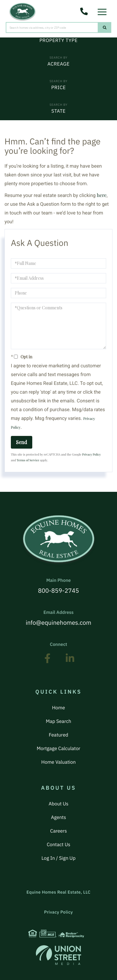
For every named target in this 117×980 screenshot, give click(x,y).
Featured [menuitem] (58, 735)
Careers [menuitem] (58, 831)
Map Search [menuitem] (58, 721)
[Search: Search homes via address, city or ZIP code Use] (52, 27)
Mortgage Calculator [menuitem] (58, 749)
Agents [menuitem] (58, 817)
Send (22, 442)
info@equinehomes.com (58, 618)
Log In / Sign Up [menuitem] (59, 858)
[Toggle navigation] (104, 10)
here (102, 195)
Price (58, 88)
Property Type (59, 40)
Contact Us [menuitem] (58, 845)
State (58, 111)
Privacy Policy (91, 454)
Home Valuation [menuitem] (58, 762)
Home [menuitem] (58, 708)
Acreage (58, 64)
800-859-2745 (58, 586)
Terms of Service (28, 460)
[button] (105, 27)
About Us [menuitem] (58, 804)
